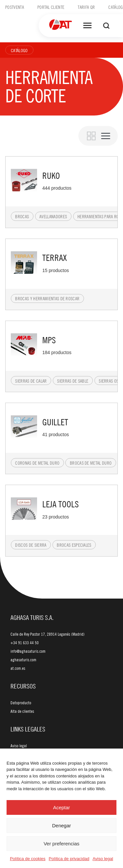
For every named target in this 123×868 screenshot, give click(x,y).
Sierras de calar (31, 381)
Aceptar (62, 807)
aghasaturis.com (23, 660)
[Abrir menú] (87, 26)
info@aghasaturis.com (28, 651)
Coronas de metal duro (37, 463)
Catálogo (19, 50)
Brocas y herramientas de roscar (47, 298)
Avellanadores (53, 216)
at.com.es (18, 668)
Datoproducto (21, 703)
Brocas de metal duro (91, 463)
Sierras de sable (73, 381)
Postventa (15, 7)
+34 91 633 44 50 (25, 643)
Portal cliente (51, 7)
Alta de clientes (22, 711)
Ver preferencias (61, 844)
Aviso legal (103, 859)
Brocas (22, 216)
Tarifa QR (86, 7)
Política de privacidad (69, 859)
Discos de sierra (31, 545)
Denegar (62, 826)
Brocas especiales (74, 545)
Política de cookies (28, 859)
